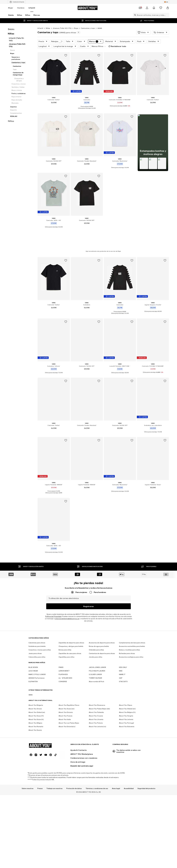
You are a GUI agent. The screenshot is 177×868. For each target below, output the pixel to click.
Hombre (21, 8)
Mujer (11, 8)
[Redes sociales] (31, 690)
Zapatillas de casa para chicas (70, 637)
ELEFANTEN (33, 665)
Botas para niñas (65, 633)
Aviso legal (116, 723)
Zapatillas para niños (66, 640)
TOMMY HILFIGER (95, 661)
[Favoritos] (161, 8)
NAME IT (122, 658)
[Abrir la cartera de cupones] (140, 8)
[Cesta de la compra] (168, 8)
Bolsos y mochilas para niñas (129, 633)
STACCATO (123, 665)
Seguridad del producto (146, 723)
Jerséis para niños (96, 640)
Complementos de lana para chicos (132, 626)
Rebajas (57, 41)
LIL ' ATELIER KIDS (65, 661)
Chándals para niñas (96, 633)
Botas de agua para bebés (99, 630)
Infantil (32, 8)
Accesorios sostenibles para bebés (132, 630)
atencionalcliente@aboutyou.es (67, 602)
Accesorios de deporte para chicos (102, 626)
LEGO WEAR (33, 654)
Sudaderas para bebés (37, 630)
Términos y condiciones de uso (97, 723)
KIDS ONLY (123, 651)
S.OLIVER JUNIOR (95, 658)
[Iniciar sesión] (147, 8)
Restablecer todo (117, 46)
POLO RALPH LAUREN (97, 654)
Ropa (76, 28)
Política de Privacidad (53, 600)
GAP (121, 661)
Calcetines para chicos (37, 626)
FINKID (61, 651)
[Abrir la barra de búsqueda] (134, 15)
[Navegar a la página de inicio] (88, 8)
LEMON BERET (64, 654)
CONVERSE (63, 665)
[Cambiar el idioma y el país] (166, 2)
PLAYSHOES (63, 658)
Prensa (40, 723)
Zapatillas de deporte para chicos (71, 626)
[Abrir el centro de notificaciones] (154, 8)
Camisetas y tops (88, 28)
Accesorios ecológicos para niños (131, 640)
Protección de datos (74, 723)
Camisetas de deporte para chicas (102, 637)
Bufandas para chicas (127, 637)
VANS (100, 28)
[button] (144, 32)
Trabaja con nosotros (54, 723)
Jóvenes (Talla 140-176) (62, 28)
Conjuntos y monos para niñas (40, 633)
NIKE (121, 654)
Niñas (48, 28)
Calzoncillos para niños (37, 640)
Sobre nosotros (28, 723)
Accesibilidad (129, 723)
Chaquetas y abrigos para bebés (71, 630)
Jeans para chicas (35, 637)
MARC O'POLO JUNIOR (37, 658)
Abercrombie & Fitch (96, 665)
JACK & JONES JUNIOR (97, 651)
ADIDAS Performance (37, 661)
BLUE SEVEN (33, 651)
